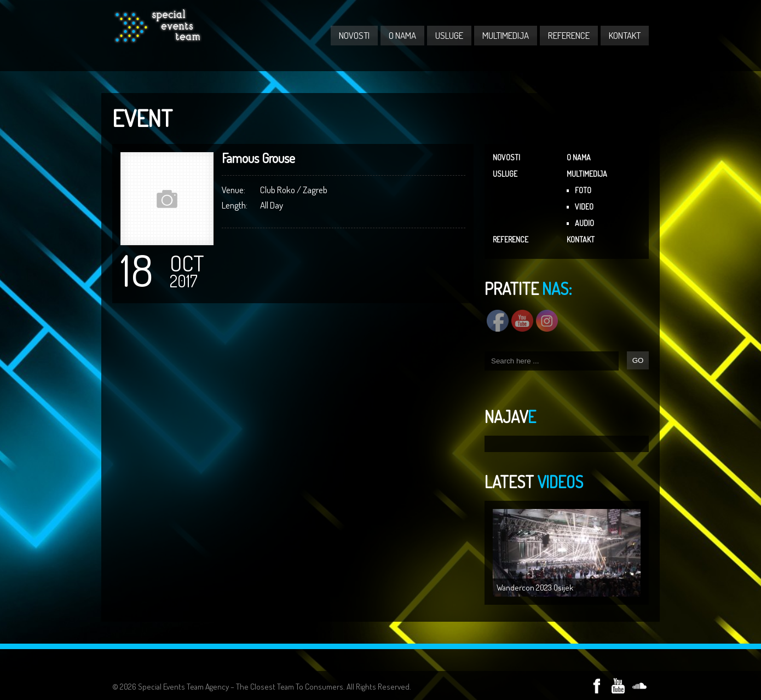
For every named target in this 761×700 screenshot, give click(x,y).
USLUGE (449, 35)
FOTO (583, 190)
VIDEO (584, 207)
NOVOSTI (354, 35)
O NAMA (402, 35)
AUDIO (584, 223)
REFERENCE (569, 35)
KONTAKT (625, 35)
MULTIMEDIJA (506, 35)
